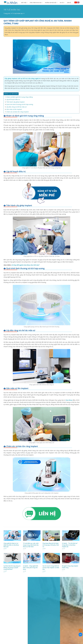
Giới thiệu (24, 3)
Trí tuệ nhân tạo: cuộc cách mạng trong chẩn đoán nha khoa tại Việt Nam (31, 545)
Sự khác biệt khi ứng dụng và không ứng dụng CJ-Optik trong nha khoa (12, 568)
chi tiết (5, 549)
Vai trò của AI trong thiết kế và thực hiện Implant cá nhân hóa (51, 568)
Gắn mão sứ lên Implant (14, 109)
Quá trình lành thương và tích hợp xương (20, 104)
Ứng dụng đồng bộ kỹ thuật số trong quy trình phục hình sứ (51, 545)
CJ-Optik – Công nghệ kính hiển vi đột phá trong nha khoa (31, 568)
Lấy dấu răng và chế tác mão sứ (16, 107)
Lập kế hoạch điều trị (13, 99)
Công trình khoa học (36, 3)
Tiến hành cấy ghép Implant (15, 102)
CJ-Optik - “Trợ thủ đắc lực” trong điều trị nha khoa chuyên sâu (70, 545)
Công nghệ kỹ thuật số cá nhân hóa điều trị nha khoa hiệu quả (11, 545)
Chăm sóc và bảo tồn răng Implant (18, 112)
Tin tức (62, 3)
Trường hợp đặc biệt (51, 3)
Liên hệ (69, 3)
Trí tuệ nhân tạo (17, 13)
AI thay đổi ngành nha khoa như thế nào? (25, 265)
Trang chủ (7, 13)
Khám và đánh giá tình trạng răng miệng (20, 97)
